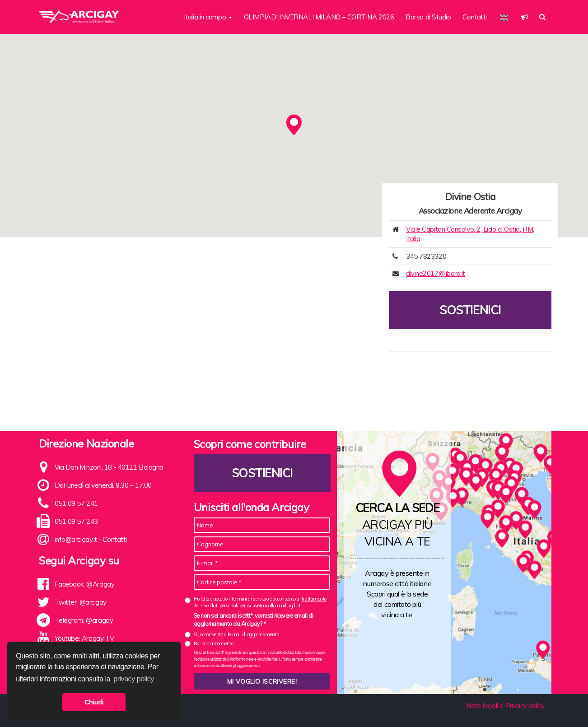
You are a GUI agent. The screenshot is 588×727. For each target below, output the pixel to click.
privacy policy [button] (134, 679)
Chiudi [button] (94, 702)
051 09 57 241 (76, 503)
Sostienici (470, 310)
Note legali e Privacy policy (506, 706)
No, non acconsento (214, 643)
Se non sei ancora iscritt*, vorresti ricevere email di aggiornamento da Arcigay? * (254, 620)
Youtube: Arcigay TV (84, 638)
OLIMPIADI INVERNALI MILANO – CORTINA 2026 (319, 17)
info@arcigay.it (76, 539)
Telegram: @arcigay (84, 620)
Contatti (474, 17)
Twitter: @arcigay (81, 602)
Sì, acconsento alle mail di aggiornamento (236, 634)
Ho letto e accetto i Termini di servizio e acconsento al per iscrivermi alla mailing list (260, 602)
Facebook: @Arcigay (85, 584)
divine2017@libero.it (436, 273)
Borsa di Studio (428, 17)
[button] (525, 17)
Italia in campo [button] (208, 17)
